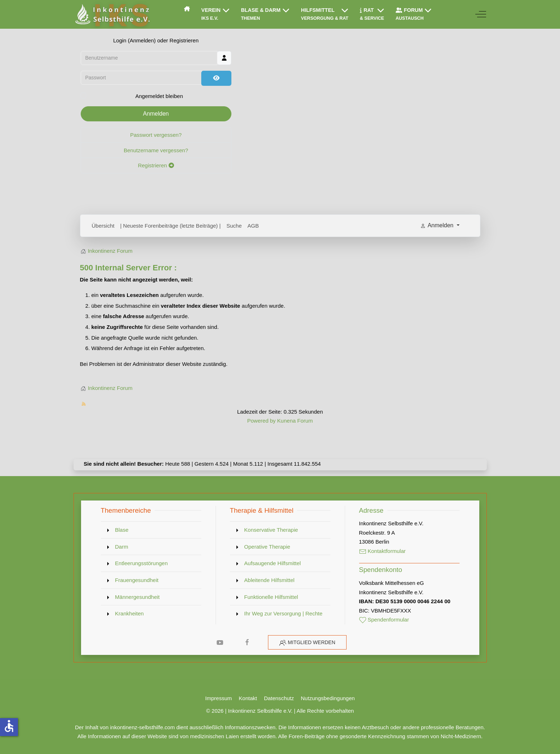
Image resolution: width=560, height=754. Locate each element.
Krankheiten (130, 613)
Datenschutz (279, 698)
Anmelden (156, 114)
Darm (122, 547)
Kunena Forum (295, 421)
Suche (234, 226)
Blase (122, 530)
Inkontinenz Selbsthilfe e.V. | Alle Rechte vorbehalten (291, 711)
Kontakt (248, 698)
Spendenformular (384, 620)
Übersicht (103, 226)
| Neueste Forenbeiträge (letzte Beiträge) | (170, 226)
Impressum (218, 698)
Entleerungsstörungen (142, 563)
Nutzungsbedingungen (328, 698)
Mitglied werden (311, 642)
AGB (253, 226)
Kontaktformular (382, 551)
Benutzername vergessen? (156, 150)
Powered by (261, 421)
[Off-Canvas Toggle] (481, 14)
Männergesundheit (138, 597)
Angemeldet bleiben (159, 96)
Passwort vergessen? (156, 135)
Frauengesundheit (137, 580)
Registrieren (156, 165)
